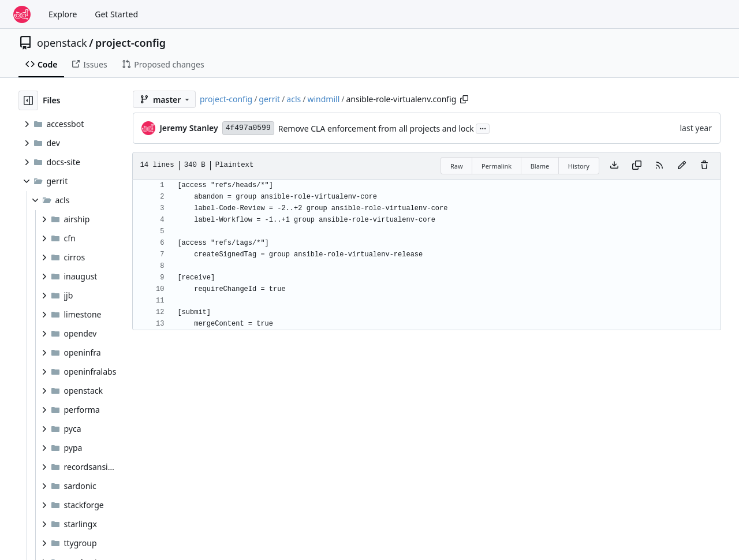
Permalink (497, 166)
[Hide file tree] (28, 100)
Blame (540, 166)
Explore (63, 14)
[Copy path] (464, 99)
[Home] (22, 14)
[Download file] (614, 166)
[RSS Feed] (659, 166)
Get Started (116, 14)
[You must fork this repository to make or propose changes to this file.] (682, 166)
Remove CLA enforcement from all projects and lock (376, 128)
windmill (323, 99)
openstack (62, 43)
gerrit (269, 99)
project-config (130, 43)
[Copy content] (637, 166)
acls (294, 99)
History (579, 166)
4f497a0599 (248, 128)
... (483, 128)
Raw (457, 166)
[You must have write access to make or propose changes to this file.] (704, 166)
